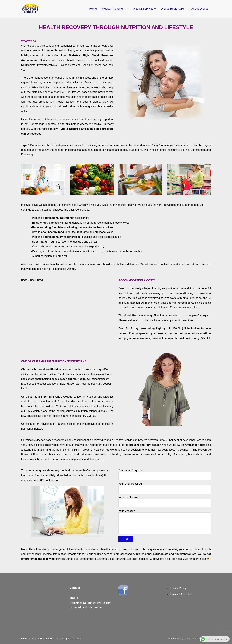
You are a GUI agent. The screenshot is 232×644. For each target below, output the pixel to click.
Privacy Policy (178, 588)
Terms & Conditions (182, 594)
